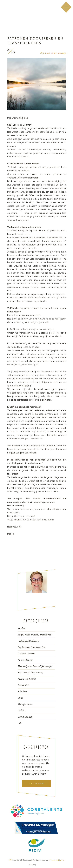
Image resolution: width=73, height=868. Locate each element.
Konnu (41, 864)
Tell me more (36, 783)
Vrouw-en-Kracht (27, 679)
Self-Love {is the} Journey (53, 53)
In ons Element (25, 660)
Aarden (21, 628)
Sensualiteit (24, 685)
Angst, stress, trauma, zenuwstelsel (35, 635)
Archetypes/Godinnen (28, 641)
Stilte (20, 698)
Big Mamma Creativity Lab (32, 647)
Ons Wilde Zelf (25, 717)
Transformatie (25, 704)
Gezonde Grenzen (26, 654)
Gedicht (22, 711)
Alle (20, 723)
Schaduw (22, 692)
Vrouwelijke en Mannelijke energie (35, 666)
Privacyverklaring (57, 860)
